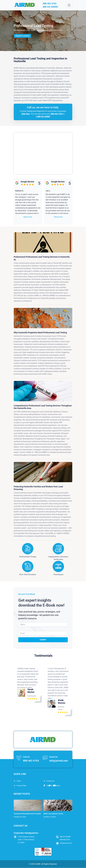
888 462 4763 (50, 4)
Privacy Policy (20, 786)
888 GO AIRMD (51, 7)
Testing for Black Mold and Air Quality (27, 814)
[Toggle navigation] (69, 5)
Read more (28, 217)
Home (17, 781)
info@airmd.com (59, 761)
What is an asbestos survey (53, 814)
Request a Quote (22, 36)
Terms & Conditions (52, 786)
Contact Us (49, 781)
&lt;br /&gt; (43, 154)
